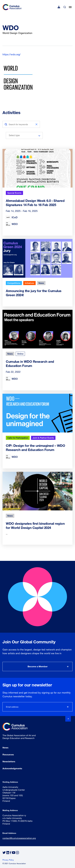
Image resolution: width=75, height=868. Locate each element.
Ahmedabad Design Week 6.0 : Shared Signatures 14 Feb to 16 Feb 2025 (35, 203)
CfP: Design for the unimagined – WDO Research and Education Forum (35, 448)
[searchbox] (22, 135)
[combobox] (24, 135)
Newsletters (9, 761)
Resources (8, 754)
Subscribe (68, 707)
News (41, 283)
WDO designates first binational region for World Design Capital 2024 (35, 525)
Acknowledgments (12, 768)
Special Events (14, 193)
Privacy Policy (8, 860)
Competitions (14, 283)
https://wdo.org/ (12, 54)
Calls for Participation (18, 438)
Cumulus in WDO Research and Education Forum (30, 363)
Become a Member (38, 666)
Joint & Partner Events (43, 438)
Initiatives (29, 283)
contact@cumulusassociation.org (19, 838)
